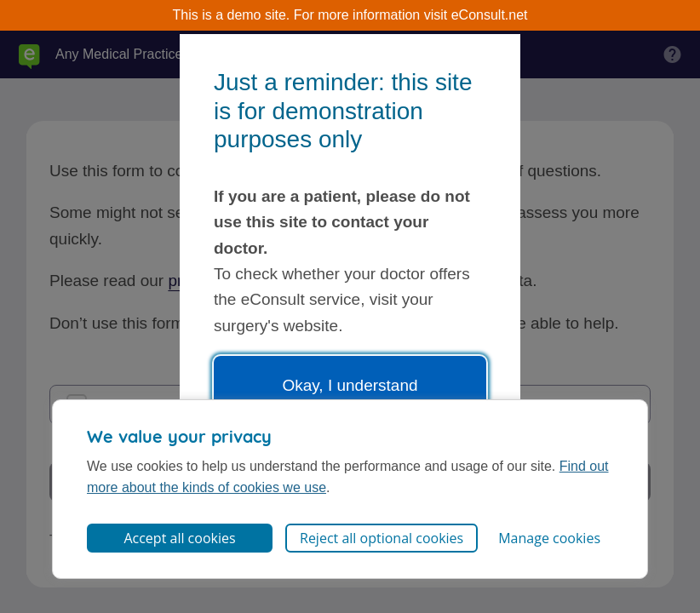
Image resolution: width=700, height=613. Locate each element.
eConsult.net (490, 15)
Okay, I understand (350, 385)
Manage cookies (549, 538)
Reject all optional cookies (382, 538)
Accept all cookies (179, 538)
